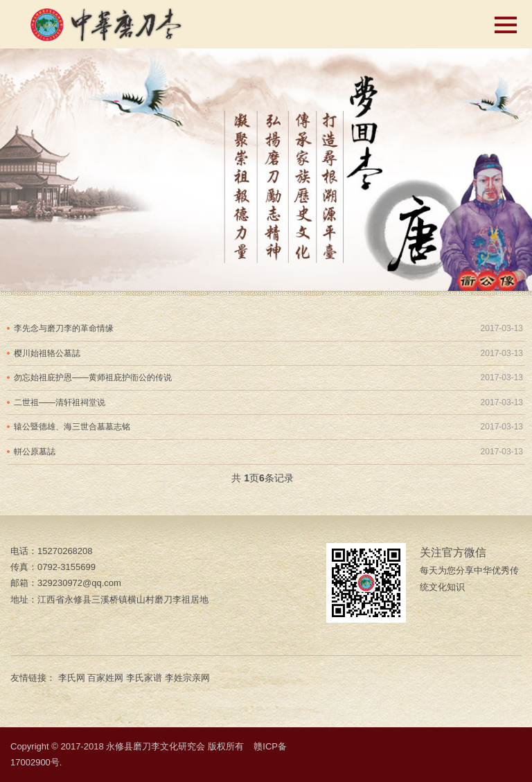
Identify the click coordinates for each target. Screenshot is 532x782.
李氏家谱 (144, 678)
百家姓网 (105, 678)
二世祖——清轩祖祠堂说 (60, 402)
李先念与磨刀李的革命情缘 (64, 328)
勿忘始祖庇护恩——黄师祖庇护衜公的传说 (93, 377)
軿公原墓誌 (35, 452)
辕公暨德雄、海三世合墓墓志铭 (72, 427)
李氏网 (72, 678)
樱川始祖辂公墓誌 (47, 353)
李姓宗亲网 (187, 678)
